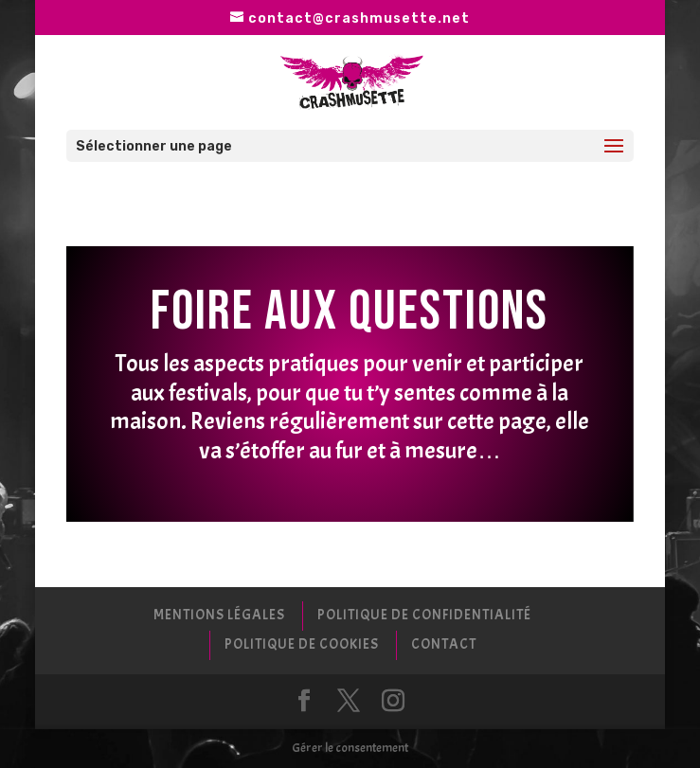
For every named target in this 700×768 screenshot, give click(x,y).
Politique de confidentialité (424, 615)
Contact (444, 644)
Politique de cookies (302, 644)
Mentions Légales (219, 615)
